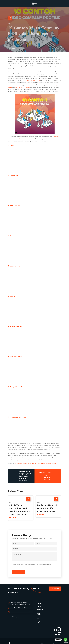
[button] (60, 4)
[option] (21, 509)
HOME (39, 603)
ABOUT (39, 607)
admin (13, 48)
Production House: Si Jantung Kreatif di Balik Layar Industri (47, 508)
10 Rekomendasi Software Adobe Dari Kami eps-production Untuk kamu (36, 464)
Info (9, 24)
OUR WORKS (39, 614)
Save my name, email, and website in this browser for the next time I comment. (32, 566)
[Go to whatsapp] (65, 640)
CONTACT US (40, 622)
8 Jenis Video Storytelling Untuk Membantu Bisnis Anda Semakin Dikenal (20, 510)
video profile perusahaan (22, 87)
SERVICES (40, 610)
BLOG (39, 618)
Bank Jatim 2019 (15, 266)
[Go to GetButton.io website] (65, 643)
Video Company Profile (33, 81)
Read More (13, 518)
